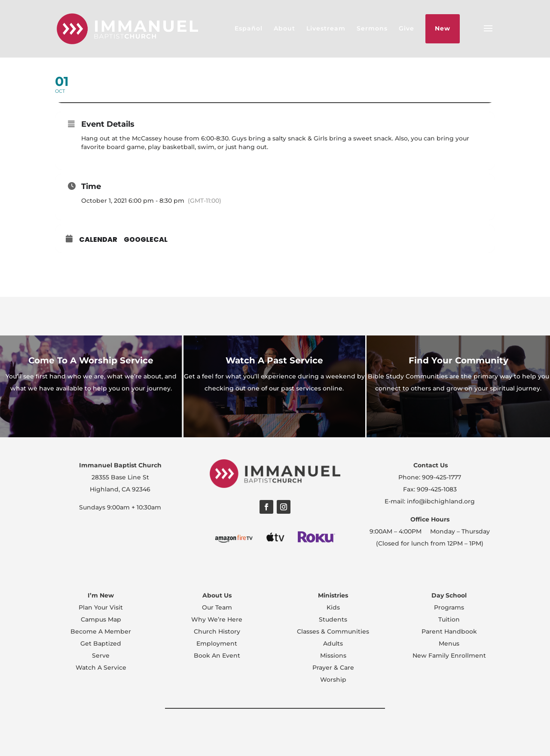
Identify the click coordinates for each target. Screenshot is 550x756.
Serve (101, 655)
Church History (217, 631)
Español (249, 28)
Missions (333, 655)
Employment (217, 643)
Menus (449, 643)
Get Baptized (101, 643)
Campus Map (101, 619)
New (443, 28)
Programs (449, 607)
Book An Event (217, 655)
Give (406, 28)
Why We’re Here (217, 619)
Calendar (98, 240)
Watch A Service (101, 668)
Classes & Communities (333, 631)
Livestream (326, 28)
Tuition (449, 619)
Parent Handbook (449, 631)
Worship (333, 680)
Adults (333, 643)
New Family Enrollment (449, 655)
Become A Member (101, 631)
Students (333, 619)
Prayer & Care (333, 668)
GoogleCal (146, 240)
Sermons (372, 28)
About (284, 28)
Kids (333, 607)
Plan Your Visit (101, 607)
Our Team (217, 607)
